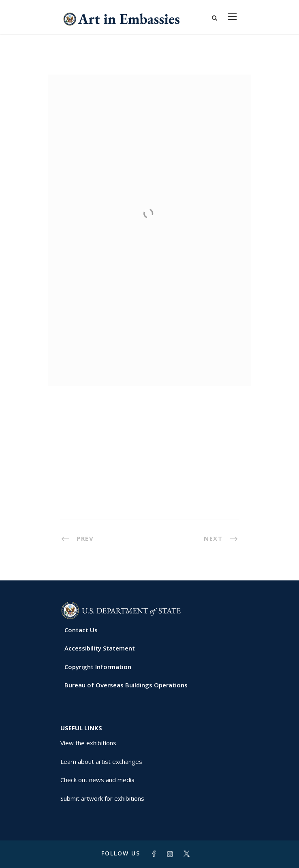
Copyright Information (98, 667)
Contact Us (81, 630)
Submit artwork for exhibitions (102, 798)
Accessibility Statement (100, 648)
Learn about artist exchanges (101, 761)
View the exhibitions (88, 743)
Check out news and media (97, 780)
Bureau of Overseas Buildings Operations (126, 685)
